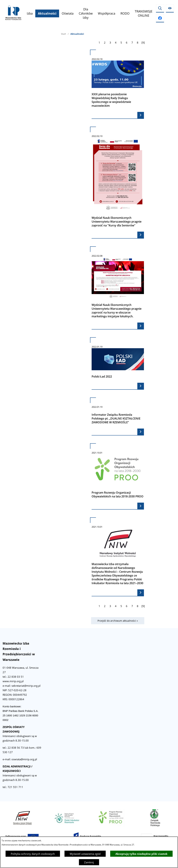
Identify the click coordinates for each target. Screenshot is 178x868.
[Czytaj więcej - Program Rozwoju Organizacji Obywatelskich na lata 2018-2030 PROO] (118, 476)
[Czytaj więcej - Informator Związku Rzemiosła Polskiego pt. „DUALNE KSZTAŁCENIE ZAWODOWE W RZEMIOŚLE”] (118, 416)
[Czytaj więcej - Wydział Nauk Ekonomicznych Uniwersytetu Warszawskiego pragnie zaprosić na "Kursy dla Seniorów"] (118, 183)
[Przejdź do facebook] (160, 18)
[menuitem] (30, 13)
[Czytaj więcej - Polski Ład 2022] (118, 363)
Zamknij (89, 862)
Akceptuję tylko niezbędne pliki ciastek (141, 854)
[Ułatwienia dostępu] (170, 8)
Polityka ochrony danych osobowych (33, 854)
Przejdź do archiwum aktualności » (118, 621)
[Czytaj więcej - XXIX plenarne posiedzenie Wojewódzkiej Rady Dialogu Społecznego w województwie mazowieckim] (118, 84)
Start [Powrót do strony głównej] (64, 34)
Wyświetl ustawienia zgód (85, 854)
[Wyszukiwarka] (160, 8)
